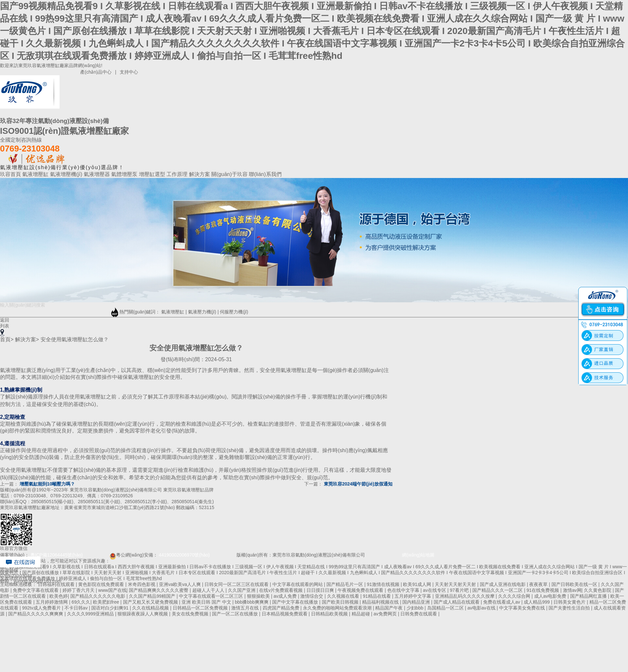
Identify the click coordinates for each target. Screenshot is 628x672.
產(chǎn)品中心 (96, 72)
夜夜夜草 (539, 584)
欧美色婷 (59, 596)
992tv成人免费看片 (42, 608)
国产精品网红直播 (589, 596)
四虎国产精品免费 (282, 608)
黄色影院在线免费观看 (102, 584)
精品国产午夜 (390, 608)
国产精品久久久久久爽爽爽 (36, 614)
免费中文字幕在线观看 (36, 590)
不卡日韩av (77, 608)
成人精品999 (537, 602)
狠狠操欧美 (259, 596)
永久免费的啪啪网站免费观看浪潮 (338, 608)
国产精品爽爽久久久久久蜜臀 (159, 590)
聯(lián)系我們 (265, 174)
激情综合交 (312, 596)
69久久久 (81, 602)
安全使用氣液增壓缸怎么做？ (75, 339)
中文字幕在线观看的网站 (298, 584)
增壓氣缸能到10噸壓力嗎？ (47, 484)
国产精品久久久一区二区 (498, 590)
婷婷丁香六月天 (79, 590)
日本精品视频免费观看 (285, 614)
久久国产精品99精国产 (153, 596)
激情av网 (572, 590)
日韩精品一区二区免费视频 (201, 608)
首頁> (7, 339)
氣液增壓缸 (36, 174)
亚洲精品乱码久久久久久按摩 (465, 596)
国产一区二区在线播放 (235, 614)
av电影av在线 (482, 608)
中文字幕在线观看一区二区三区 (212, 596)
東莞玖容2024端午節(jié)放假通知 (358, 484)
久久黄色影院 (598, 590)
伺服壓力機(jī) (234, 312)
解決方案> (27, 339)
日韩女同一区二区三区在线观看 (237, 584)
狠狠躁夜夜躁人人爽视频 (143, 614)
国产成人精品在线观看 (457, 602)
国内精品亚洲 (417, 602)
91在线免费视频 (543, 590)
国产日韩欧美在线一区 (575, 584)
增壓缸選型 (153, 174)
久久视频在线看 (344, 596)
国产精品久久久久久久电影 (98, 596)
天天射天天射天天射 (456, 584)
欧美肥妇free (107, 602)
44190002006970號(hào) (184, 555)
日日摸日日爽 (321, 590)
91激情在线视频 (384, 584)
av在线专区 (435, 590)
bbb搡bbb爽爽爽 (252, 602)
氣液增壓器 (97, 174)
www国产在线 (112, 590)
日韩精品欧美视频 (330, 614)
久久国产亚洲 (242, 590)
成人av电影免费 (551, 596)
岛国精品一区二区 (446, 608)
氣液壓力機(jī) (202, 312)
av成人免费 (286, 596)
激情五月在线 (246, 608)
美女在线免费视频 (191, 614)
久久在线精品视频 (151, 608)
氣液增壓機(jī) (67, 174)
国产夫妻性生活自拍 (570, 608)
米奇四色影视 (142, 584)
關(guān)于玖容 (230, 174)
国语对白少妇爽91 (110, 608)
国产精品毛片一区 (345, 584)
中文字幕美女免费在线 (523, 608)
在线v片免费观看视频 (281, 590)
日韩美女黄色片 (570, 602)
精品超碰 (361, 614)
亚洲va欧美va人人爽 (180, 584)
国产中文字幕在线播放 (296, 602)
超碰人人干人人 (209, 590)
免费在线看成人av (502, 602)
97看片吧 (460, 590)
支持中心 (129, 72)
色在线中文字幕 (404, 590)
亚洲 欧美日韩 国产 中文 (207, 602)
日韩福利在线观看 (57, 584)
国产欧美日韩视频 (341, 602)
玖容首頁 (11, 174)
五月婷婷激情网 (52, 602)
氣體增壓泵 (125, 174)
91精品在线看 (377, 596)
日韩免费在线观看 (419, 614)
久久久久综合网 (515, 596)
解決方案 (200, 174)
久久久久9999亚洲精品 (91, 614)
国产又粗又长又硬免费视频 (151, 602)
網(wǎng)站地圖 (411, 555)
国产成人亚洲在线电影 (503, 584)
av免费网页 (386, 614)
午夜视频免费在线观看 (361, 590)
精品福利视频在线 (381, 602)
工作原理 (178, 174)
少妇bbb (416, 608)
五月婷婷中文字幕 (413, 596)
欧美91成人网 (418, 584)
